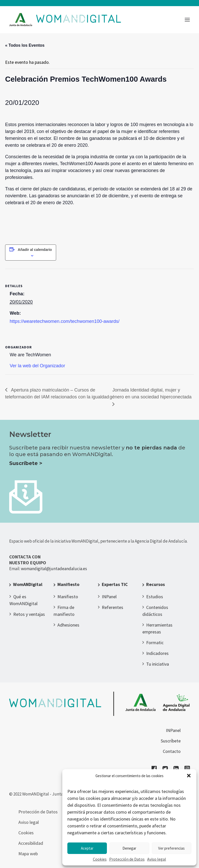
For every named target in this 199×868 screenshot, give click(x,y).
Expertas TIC (115, 584)
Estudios (155, 597)
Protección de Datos (127, 859)
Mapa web (28, 854)
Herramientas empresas (157, 628)
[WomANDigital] (65, 20)
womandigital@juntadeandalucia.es (54, 569)
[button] (189, 776)
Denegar (129, 848)
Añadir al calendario (35, 250)
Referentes (113, 607)
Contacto (172, 751)
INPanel (109, 597)
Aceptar (87, 848)
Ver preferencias (171, 848)
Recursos (156, 584)
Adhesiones (68, 625)
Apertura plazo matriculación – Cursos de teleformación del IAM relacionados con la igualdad (57, 394)
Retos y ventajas (29, 614)
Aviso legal (157, 859)
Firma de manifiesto (64, 611)
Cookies (100, 859)
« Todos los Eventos (25, 45)
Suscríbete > (26, 463)
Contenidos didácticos (155, 611)
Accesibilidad (31, 843)
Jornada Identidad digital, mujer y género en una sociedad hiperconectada (151, 394)
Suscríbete (171, 741)
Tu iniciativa (158, 664)
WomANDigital (28, 584)
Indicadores (157, 653)
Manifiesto (68, 584)
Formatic (155, 643)
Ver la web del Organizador (37, 366)
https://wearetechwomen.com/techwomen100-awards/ (65, 321)
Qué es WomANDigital (23, 600)
